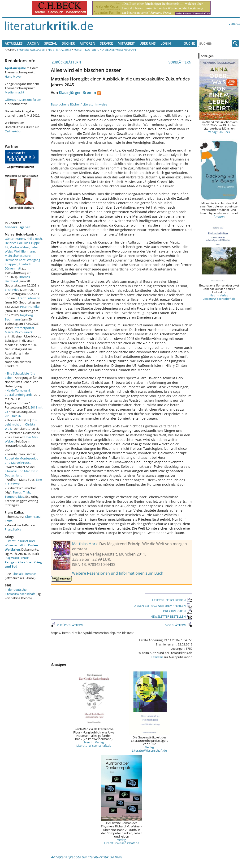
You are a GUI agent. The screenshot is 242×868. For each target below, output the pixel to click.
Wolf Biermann (25, 251)
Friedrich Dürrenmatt (18, 266)
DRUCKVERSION (178, 611)
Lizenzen (157, 657)
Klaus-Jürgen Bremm (77, 93)
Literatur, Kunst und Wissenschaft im (21, 545)
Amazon (219, 216)
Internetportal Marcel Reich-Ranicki (19, 330)
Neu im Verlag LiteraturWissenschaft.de (94, 744)
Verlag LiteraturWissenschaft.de (149, 749)
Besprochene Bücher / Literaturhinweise (79, 104)
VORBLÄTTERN (180, 62)
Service (106, 43)
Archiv (33, 43)
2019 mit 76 (13, 416)
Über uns (148, 43)
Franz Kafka (13, 529)
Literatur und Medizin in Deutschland (22, 473)
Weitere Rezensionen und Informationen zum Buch (118, 573)
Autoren (87, 43)
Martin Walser (19, 247)
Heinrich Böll (14, 243)
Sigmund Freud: (23, 562)
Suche (190, 43)
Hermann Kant (15, 260)
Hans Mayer (13, 76)
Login (166, 43)
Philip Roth (34, 239)
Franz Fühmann (29, 298)
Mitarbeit (126, 43)
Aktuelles (14, 43)
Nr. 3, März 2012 (59, 50)
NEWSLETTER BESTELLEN (171, 616)
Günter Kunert (15, 239)
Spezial (51, 43)
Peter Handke (30, 307)
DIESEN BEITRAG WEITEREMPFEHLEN (163, 606)
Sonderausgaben (18, 227)
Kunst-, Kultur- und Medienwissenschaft (105, 50)
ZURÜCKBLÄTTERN (66, 62)
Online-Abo (13, 131)
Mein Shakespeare (18, 256)
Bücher (68, 43)
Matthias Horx (85, 544)
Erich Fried (12, 290)
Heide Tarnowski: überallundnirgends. (19, 392)
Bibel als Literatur (24, 574)
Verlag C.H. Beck (219, 132)
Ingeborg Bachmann (19, 317)
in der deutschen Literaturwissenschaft (20, 592)
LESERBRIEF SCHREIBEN (172, 600)
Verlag (234, 24)
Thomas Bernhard (17, 279)
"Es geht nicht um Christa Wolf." (21, 424)
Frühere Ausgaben (31, 50)
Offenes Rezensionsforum (23, 100)
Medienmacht (15, 92)
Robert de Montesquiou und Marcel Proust (22, 460)
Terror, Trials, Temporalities (18, 494)
